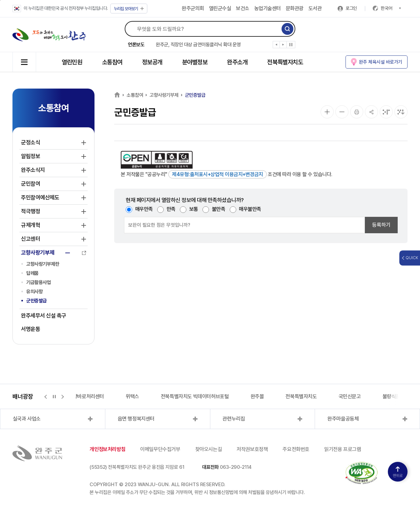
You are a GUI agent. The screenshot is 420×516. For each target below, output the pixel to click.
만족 (171, 209)
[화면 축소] (342, 112)
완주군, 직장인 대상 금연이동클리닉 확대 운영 (198, 45)
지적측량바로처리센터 (82, 396)
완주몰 (257, 396)
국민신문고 (350, 396)
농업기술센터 (268, 8)
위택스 (132, 396)
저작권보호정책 (252, 449)
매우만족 (144, 209)
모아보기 (129, 9)
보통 (194, 209)
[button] (276, 46)
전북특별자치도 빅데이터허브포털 (195, 396)
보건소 (243, 8)
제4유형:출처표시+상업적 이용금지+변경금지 (218, 174)
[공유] (371, 112)
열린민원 (72, 62)
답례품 (32, 273)
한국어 (391, 8)
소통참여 (112, 62)
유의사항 (34, 292)
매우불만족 (250, 209)
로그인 (351, 8)
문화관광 (295, 8)
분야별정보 (195, 62)
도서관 (315, 8)
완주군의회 (193, 8)
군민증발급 (37, 301)
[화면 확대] (327, 112)
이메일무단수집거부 (160, 449)
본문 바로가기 (0, 0)
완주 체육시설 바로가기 (381, 62)
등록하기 (381, 225)
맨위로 (398, 472)
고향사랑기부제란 (43, 264)
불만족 (219, 209)
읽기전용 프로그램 (343, 449)
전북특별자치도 (285, 62)
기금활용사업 (39, 282)
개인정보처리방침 (107, 449)
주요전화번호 (296, 449)
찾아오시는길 (209, 449)
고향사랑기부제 (164, 95)
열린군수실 (220, 8)
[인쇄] (357, 112)
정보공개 (152, 62)
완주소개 (237, 62)
